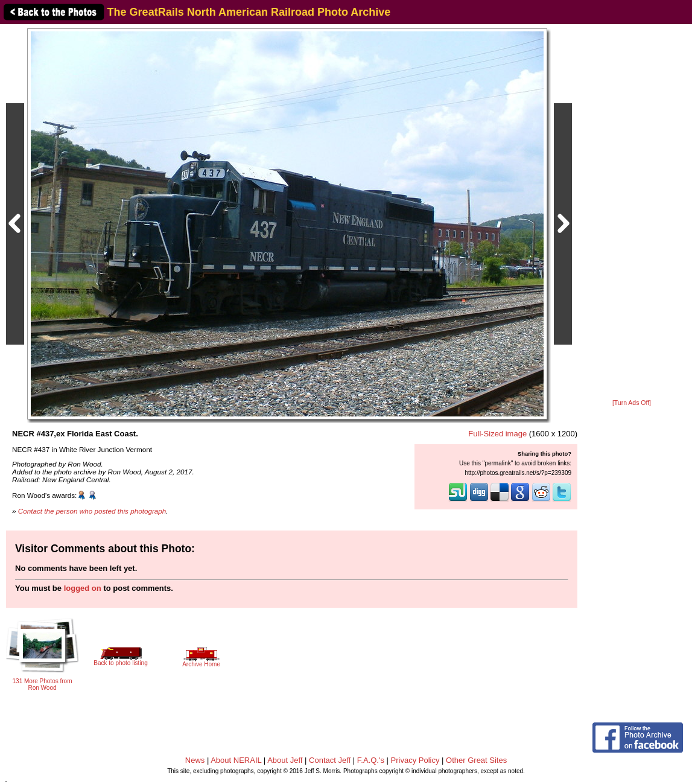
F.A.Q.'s (371, 760)
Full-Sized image (497, 434)
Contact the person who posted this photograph (92, 511)
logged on (83, 588)
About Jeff (285, 760)
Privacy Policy (415, 760)
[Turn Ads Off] (632, 403)
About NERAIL (236, 760)
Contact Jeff (330, 760)
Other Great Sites (476, 760)
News (195, 760)
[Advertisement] (632, 212)
